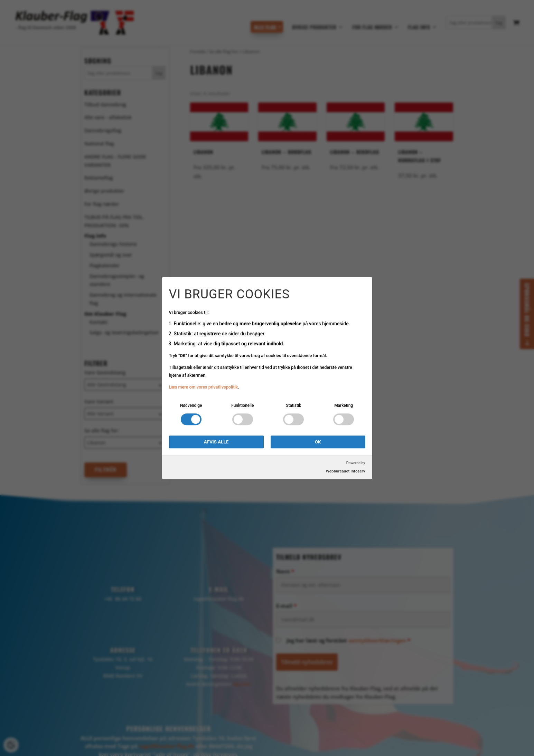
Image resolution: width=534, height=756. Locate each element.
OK (318, 442)
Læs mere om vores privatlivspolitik (204, 387)
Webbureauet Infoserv (346, 471)
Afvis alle (216, 442)
